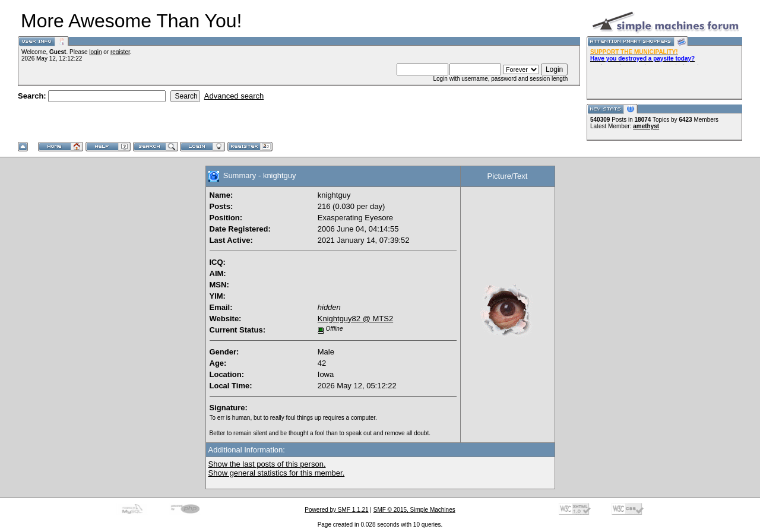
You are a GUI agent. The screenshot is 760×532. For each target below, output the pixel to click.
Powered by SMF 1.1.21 (336, 510)
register (120, 52)
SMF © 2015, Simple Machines (414, 510)
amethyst (646, 126)
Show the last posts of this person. (267, 464)
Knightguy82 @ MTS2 (355, 319)
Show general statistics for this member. (277, 473)
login (95, 52)
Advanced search (234, 96)
